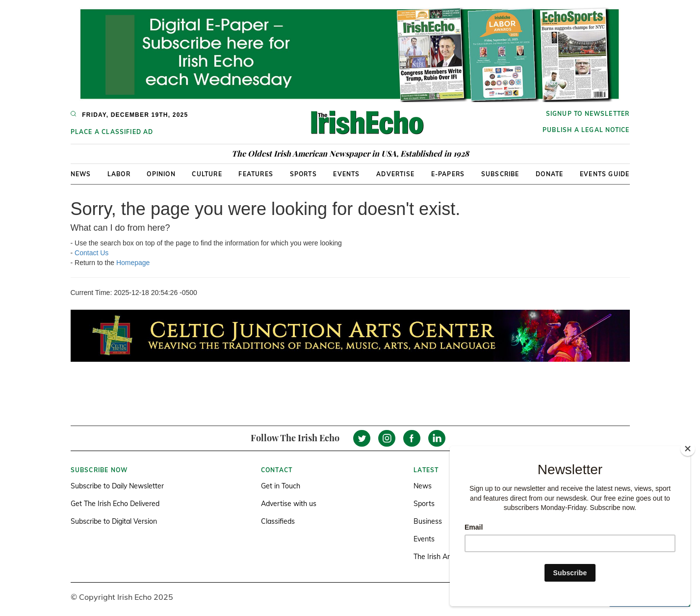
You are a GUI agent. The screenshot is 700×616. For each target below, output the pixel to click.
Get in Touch (281, 486)
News (81, 174)
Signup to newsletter (588, 114)
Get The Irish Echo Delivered (115, 504)
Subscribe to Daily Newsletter (117, 486)
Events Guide (605, 174)
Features (256, 174)
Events (346, 174)
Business (428, 521)
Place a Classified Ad (112, 132)
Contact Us (91, 253)
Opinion (161, 174)
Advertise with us (289, 504)
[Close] (688, 449)
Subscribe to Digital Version (114, 521)
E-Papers (448, 174)
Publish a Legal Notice (586, 130)
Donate (549, 174)
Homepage (133, 263)
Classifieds (278, 521)
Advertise (395, 174)
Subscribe (500, 174)
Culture (207, 174)
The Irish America (441, 557)
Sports (303, 174)
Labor (119, 174)
